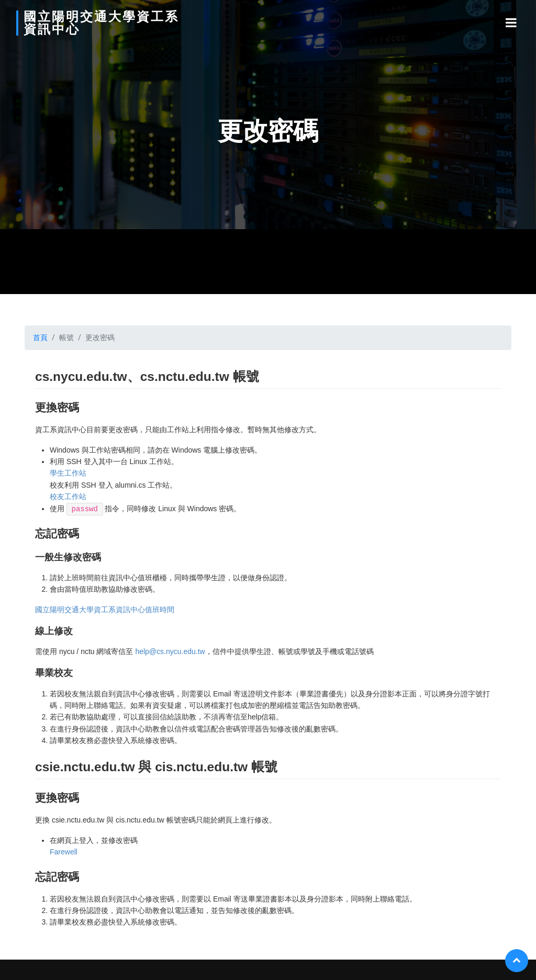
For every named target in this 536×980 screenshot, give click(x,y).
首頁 (40, 338)
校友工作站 (68, 497)
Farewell (64, 852)
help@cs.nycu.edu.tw (170, 651)
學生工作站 (68, 473)
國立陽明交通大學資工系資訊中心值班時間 (105, 610)
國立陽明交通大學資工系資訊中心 (80, 23)
